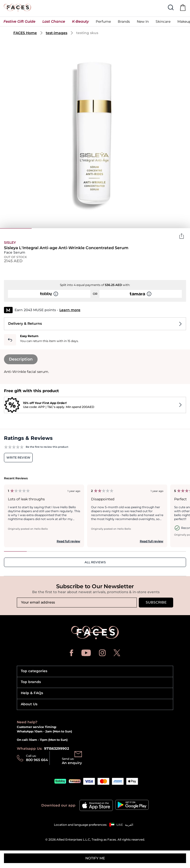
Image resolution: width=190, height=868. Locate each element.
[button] (19, 23)
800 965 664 (37, 760)
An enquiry (72, 763)
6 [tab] (174, 228)
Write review (18, 457)
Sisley (10, 242)
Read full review (68, 541)
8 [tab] (175, 551)
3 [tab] (79, 228)
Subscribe (156, 602)
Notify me (95, 858)
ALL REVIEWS (95, 562)
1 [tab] (16, 228)
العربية (129, 825)
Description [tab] (21, 359)
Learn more (70, 310)
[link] (124, 23)
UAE (120, 825)
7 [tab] (152, 551)
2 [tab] (47, 228)
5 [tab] (142, 228)
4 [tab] (111, 228)
